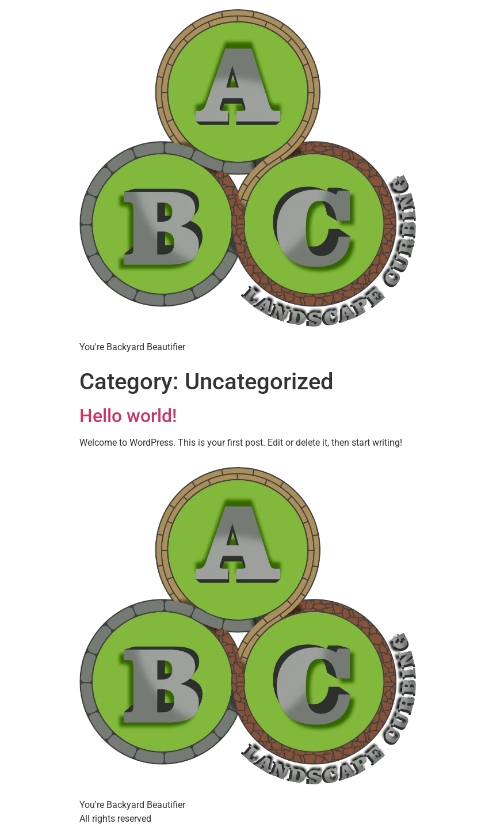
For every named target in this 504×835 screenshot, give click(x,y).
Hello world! (128, 416)
